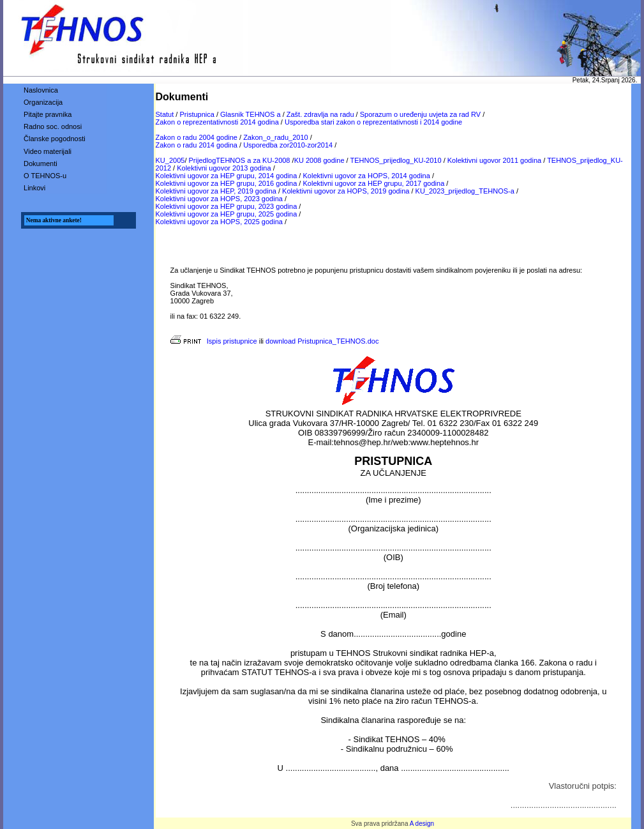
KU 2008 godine (319, 160)
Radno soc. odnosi (53, 126)
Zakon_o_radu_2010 (276, 137)
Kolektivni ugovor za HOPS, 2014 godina (366, 176)
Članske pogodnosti (55, 139)
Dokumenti (41, 164)
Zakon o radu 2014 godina (197, 145)
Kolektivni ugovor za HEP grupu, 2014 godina (227, 176)
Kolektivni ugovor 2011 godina (494, 160)
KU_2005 (170, 160)
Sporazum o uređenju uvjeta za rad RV (420, 114)
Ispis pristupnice (214, 341)
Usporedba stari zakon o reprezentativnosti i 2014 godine (373, 122)
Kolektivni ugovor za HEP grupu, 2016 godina (227, 183)
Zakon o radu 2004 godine (197, 137)
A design (422, 824)
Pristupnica (197, 114)
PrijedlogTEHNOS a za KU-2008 (240, 160)
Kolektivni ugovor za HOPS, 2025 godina (219, 222)
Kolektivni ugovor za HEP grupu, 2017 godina (373, 183)
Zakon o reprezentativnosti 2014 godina (217, 122)
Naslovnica (41, 90)
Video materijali (48, 151)
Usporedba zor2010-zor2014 (288, 145)
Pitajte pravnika (48, 114)
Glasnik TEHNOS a (251, 114)
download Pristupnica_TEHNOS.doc (322, 341)
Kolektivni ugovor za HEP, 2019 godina (216, 191)
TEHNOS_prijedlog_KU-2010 (396, 160)
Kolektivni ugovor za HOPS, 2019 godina (346, 191)
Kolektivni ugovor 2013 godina (224, 168)
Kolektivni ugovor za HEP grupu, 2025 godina (227, 214)
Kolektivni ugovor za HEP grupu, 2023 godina (227, 206)
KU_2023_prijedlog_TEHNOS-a (465, 191)
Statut (165, 114)
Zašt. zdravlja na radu (320, 114)
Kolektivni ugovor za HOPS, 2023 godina (219, 199)
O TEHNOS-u (45, 176)
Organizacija (43, 102)
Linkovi (34, 188)
